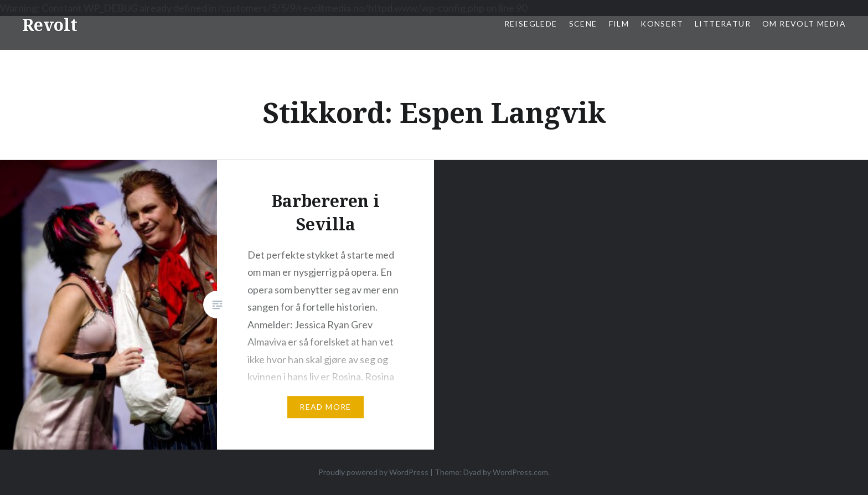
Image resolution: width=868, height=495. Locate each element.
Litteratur (723, 24)
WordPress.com (520, 472)
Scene (583, 24)
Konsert (662, 24)
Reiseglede (531, 24)
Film (619, 24)
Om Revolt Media (804, 24)
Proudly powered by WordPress (373, 472)
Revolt (50, 25)
